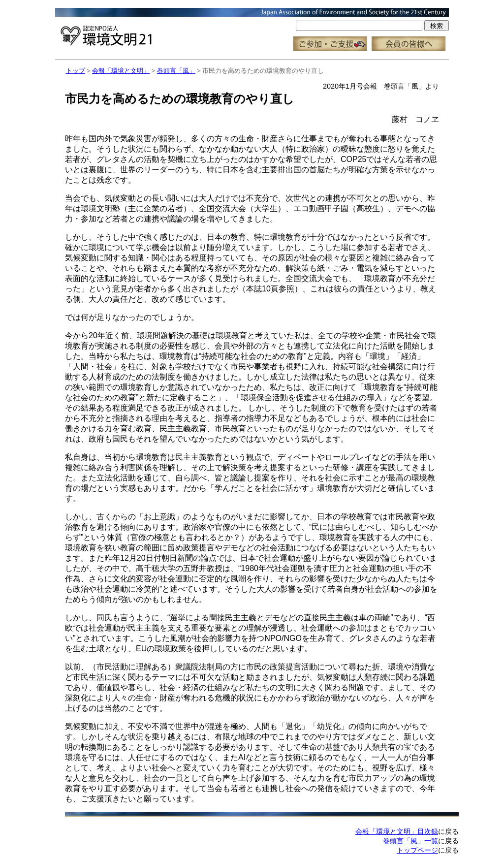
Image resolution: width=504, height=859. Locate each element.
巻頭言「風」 (176, 71)
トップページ (417, 850)
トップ (76, 71)
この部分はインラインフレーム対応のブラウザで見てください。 (252, 30)
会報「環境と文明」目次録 (397, 831)
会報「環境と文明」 (121, 71)
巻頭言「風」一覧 (410, 841)
